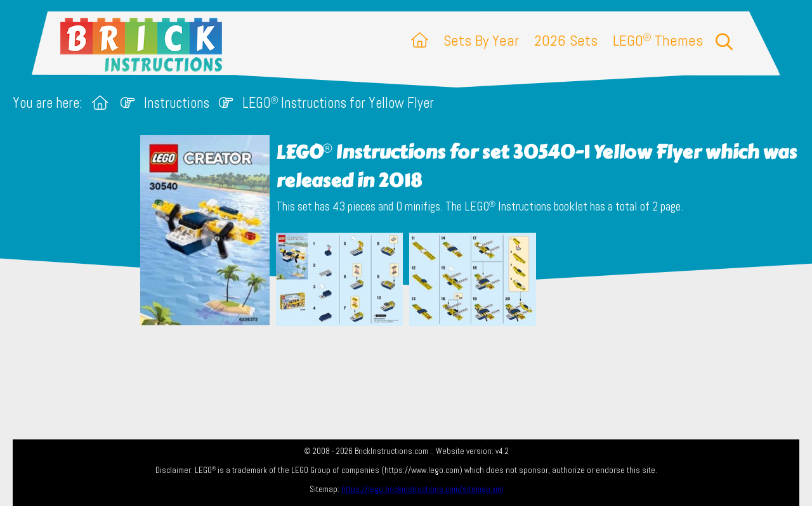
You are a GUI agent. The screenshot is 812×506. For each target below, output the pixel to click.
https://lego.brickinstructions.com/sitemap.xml (422, 489)
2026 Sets (566, 40)
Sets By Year (481, 40)
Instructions (177, 103)
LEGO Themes (658, 40)
